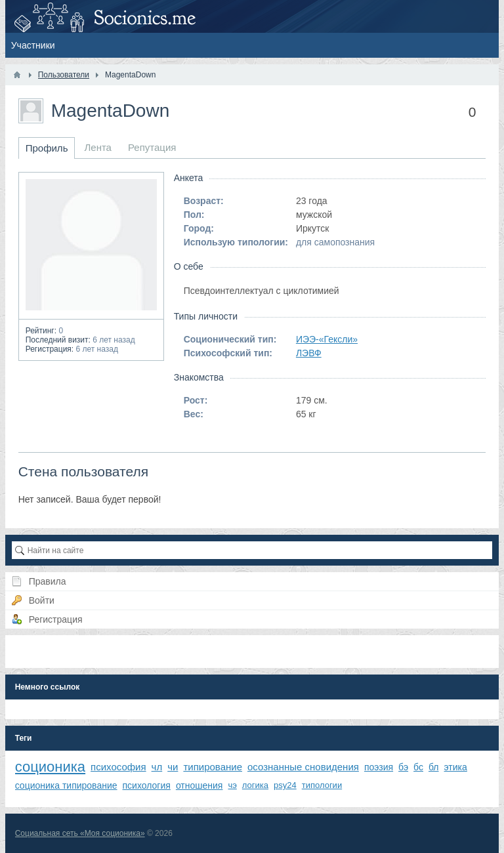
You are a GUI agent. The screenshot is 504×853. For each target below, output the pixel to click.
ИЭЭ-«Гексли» (327, 339)
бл (434, 767)
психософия (118, 767)
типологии (322, 785)
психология (147, 785)
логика (255, 785)
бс (418, 767)
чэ (232, 785)
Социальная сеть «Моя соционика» (80, 833)
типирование (213, 767)
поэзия (379, 767)
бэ (403, 767)
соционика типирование (66, 785)
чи (173, 767)
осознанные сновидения (303, 767)
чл (157, 767)
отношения (199, 785)
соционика (50, 767)
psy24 (285, 785)
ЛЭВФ (309, 353)
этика (456, 767)
